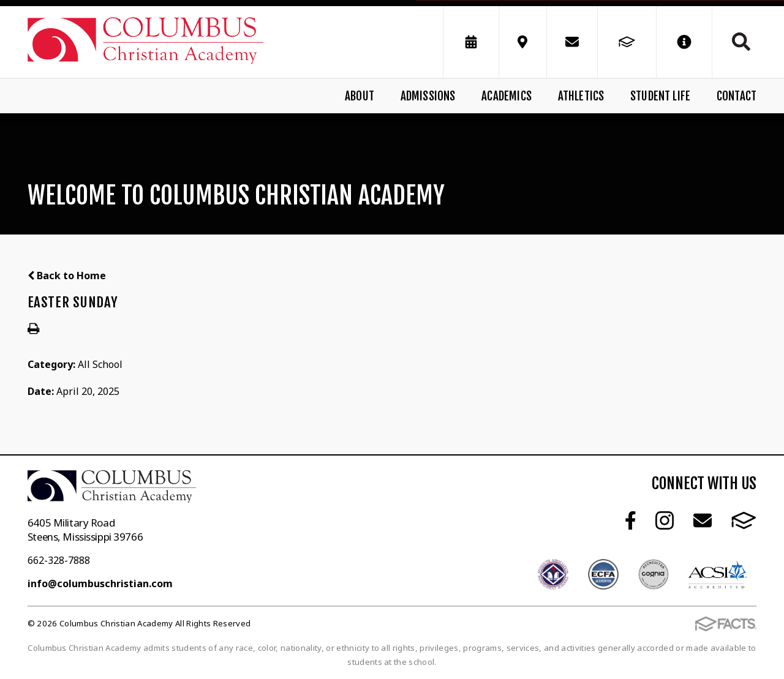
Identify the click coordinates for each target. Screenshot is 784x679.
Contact (737, 96)
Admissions (428, 96)
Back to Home (67, 276)
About (360, 96)
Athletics (581, 96)
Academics (507, 96)
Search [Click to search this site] (741, 42)
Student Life (660, 96)
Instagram (665, 520)
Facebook (631, 520)
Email (703, 520)
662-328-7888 (59, 560)
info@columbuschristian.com (100, 583)
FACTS (744, 520)
